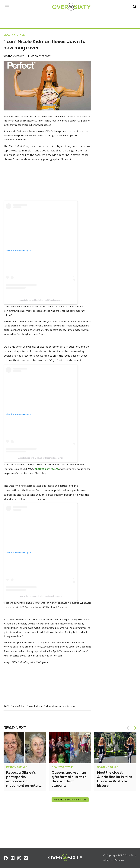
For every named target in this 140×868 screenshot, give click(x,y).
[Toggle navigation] (9, 7)
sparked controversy (60, 490)
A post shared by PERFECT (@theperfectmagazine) (43, 479)
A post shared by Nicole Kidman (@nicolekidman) (43, 312)
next (132, 758)
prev (127, 758)
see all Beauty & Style (70, 830)
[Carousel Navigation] (130, 758)
